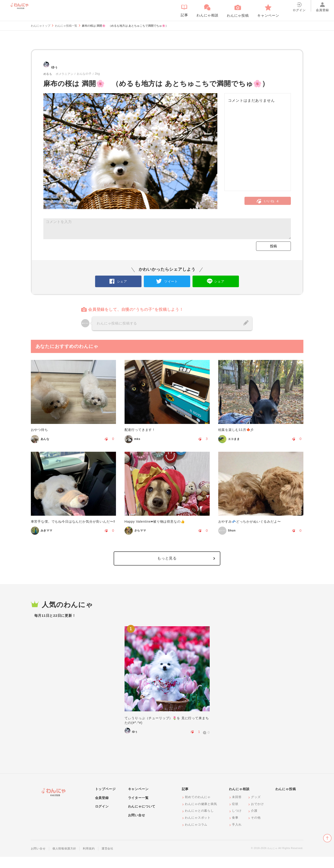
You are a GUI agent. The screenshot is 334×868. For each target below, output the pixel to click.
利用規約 (89, 860)
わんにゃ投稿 (286, 800)
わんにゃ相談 (239, 800)
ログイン (102, 818)
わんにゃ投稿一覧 (66, 26)
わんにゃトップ (41, 26)
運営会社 (108, 860)
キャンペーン (138, 800)
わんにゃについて (142, 818)
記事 (185, 800)
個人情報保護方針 (64, 860)
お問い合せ (137, 827)
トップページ (105, 800)
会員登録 (102, 809)
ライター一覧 (138, 809)
